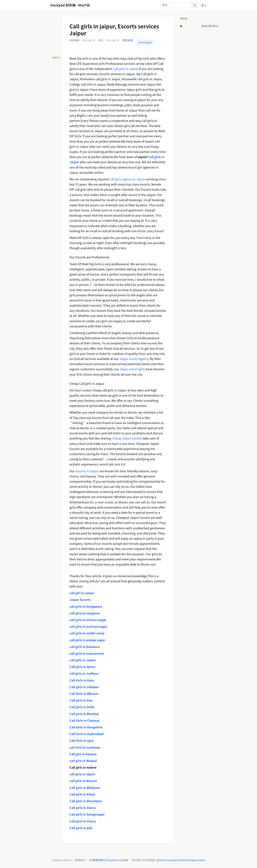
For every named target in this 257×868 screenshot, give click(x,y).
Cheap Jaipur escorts (127, 438)
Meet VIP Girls (210, 26)
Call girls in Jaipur (126, 69)
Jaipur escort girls (132, 369)
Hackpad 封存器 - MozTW (70, 5)
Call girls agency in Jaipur (127, 179)
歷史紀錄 (128, 40)
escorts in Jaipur (87, 471)
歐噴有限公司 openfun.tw (107, 860)
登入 (204, 5)
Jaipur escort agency (134, 359)
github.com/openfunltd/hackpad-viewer (181, 860)
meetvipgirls (145, 42)
